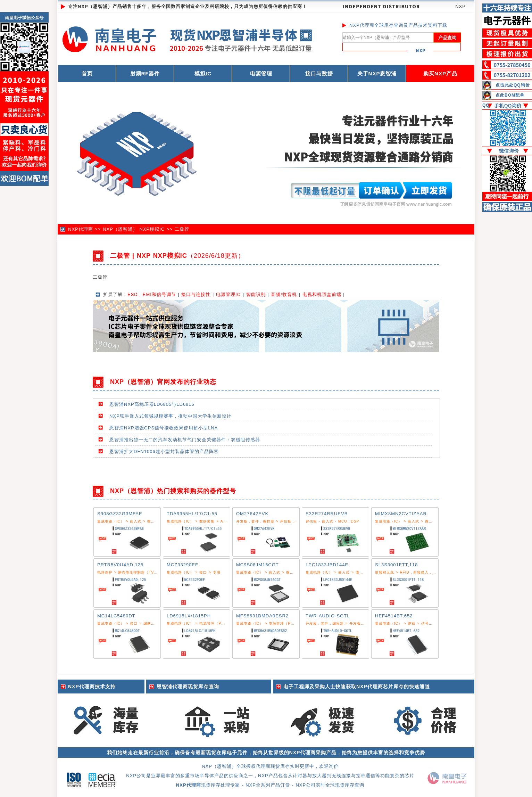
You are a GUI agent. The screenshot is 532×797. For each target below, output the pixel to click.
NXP (460, 6)
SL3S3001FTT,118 (396, 565)
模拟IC (203, 73)
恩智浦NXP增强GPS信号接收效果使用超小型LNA (164, 428)
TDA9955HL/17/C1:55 (192, 514)
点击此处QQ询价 (513, 85)
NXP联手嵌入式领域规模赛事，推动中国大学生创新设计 (171, 416)
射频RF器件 (145, 73)
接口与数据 (319, 73)
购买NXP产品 (440, 73)
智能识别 (256, 294)
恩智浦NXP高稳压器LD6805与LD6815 (152, 404)
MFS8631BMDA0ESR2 (262, 616)
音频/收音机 (284, 294)
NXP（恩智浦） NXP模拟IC (134, 229)
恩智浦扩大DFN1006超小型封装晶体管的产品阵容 (164, 451)
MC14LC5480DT (116, 616)
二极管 (182, 229)
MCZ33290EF (182, 565)
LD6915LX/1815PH (189, 616)
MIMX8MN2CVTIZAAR (401, 514)
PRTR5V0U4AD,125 (120, 565)
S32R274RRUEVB (327, 514)
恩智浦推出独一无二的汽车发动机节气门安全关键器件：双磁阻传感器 (185, 440)
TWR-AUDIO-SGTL (328, 616)
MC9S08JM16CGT (257, 565)
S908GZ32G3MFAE (120, 514)
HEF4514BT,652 (394, 616)
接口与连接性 (196, 294)
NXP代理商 (81, 229)
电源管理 (261, 73)
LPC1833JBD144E (327, 565)
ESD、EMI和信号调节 (152, 294)
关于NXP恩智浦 (377, 73)
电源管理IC (228, 294)
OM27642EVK (252, 514)
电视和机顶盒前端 (322, 294)
